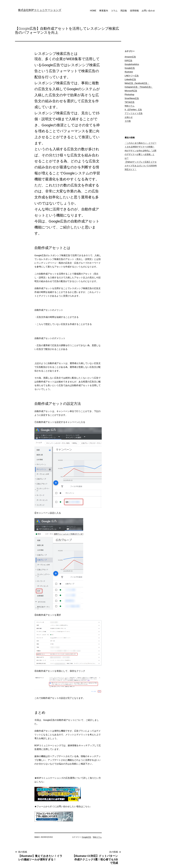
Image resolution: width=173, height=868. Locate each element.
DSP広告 (129, 61)
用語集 (124, 11)
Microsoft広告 (131, 91)
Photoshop (129, 94)
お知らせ (129, 117)
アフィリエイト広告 (134, 113)
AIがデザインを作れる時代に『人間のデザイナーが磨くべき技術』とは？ (141, 154)
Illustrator (129, 72)
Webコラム (97, 837)
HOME (93, 11)
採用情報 (134, 11)
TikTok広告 (130, 102)
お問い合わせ (148, 11)
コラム (114, 11)
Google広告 (86, 837)
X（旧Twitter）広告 (133, 110)
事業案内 (104, 11)
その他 (128, 121)
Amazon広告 (130, 57)
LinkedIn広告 (130, 79)
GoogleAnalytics (132, 64)
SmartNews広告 (132, 98)
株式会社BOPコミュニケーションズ (40, 10)
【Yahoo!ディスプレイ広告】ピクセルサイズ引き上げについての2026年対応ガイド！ (141, 166)
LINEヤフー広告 (132, 76)
